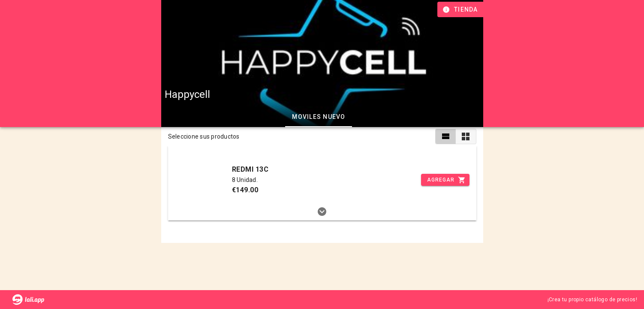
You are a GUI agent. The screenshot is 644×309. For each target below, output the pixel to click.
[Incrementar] (445, 180)
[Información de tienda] (461, 9)
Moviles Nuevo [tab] (319, 117)
